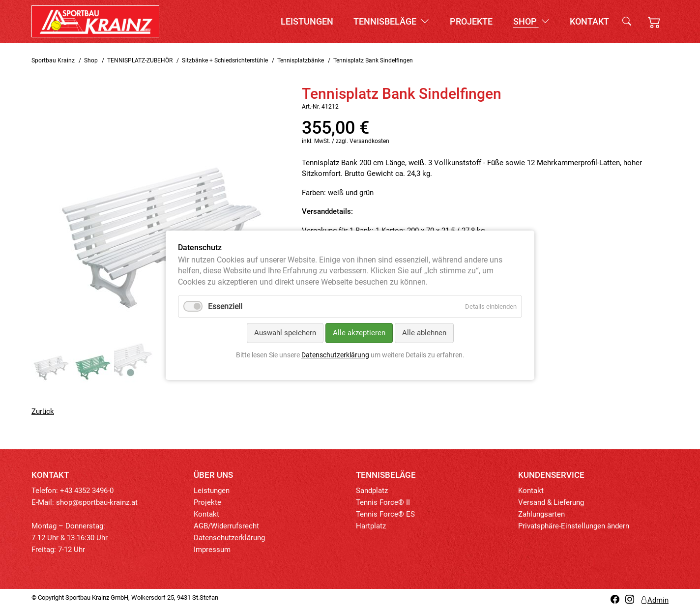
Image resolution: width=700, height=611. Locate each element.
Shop (531, 21)
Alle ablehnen (424, 333)
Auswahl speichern (285, 333)
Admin (654, 600)
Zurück (43, 411)
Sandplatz (372, 491)
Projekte (471, 21)
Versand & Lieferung (551, 502)
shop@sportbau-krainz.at (97, 502)
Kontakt (589, 21)
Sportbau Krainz (53, 60)
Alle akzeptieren (359, 333)
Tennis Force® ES (385, 514)
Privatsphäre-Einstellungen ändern (574, 526)
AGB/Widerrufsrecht (226, 526)
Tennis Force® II (383, 502)
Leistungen (307, 21)
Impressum (212, 550)
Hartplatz (371, 526)
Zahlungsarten (541, 514)
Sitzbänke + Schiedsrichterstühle (225, 60)
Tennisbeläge (391, 21)
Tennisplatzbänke (301, 60)
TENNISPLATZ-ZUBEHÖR (140, 60)
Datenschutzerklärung (229, 538)
